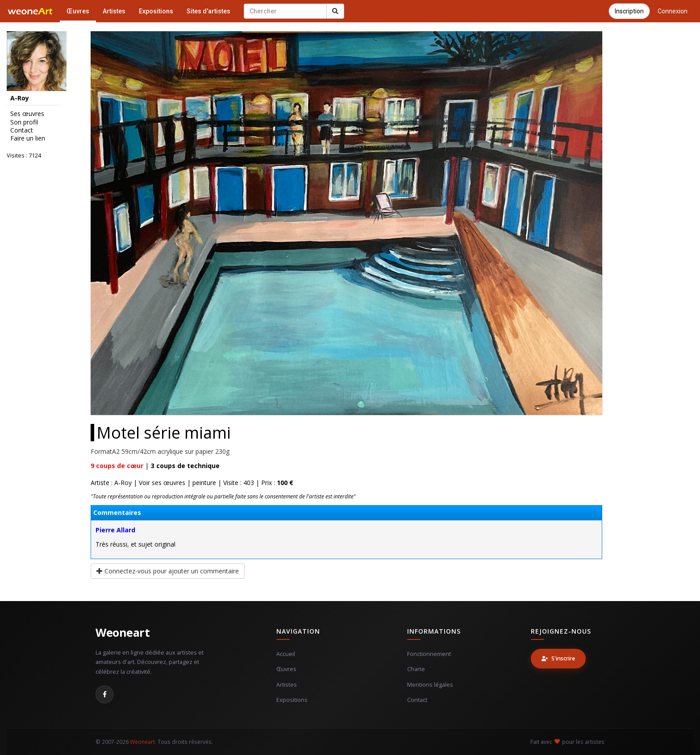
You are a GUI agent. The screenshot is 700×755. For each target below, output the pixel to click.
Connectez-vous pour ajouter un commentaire (168, 571)
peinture (204, 483)
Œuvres (78, 11)
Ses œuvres (27, 114)
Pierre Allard (115, 530)
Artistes (114, 11)
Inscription (629, 11)
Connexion (673, 11)
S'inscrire (558, 658)
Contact (22, 130)
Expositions (156, 11)
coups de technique (185, 466)
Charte (416, 669)
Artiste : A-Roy (111, 483)
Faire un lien (28, 138)
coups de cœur (117, 466)
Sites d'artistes (208, 11)
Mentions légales (430, 685)
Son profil (24, 122)
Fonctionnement (429, 654)
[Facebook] (104, 694)
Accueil (286, 654)
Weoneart (123, 632)
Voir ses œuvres (162, 483)
